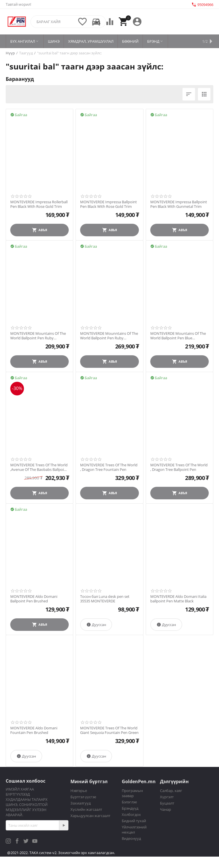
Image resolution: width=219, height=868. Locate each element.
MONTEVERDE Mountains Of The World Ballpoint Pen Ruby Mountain (38, 336)
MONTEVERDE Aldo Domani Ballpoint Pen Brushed (34, 599)
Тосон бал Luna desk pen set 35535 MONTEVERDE (105, 599)
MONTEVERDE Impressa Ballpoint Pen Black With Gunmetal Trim (179, 204)
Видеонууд (131, 838)
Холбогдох (131, 814)
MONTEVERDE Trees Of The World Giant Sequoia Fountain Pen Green (109, 730)
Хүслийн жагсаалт (86, 809)
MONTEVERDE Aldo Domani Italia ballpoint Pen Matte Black (178, 599)
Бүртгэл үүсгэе (83, 797)
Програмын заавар (132, 793)
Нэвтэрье (79, 791)
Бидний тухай (134, 821)
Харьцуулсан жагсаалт (90, 816)
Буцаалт (167, 803)
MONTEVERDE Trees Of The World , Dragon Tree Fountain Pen (109, 467)
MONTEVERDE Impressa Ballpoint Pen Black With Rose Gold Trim (109, 204)
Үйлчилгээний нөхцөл (134, 830)
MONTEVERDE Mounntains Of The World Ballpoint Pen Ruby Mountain (109, 336)
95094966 (202, 5)
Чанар (166, 809)
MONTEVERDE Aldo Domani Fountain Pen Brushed (34, 730)
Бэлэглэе (129, 802)
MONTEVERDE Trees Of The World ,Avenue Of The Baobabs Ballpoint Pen (39, 467)
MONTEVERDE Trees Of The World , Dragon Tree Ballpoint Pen (179, 467)
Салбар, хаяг (171, 791)
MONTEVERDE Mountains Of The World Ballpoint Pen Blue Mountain (178, 336)
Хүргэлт (167, 797)
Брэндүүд (130, 808)
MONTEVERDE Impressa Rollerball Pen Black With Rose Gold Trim (39, 204)
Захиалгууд (81, 803)
